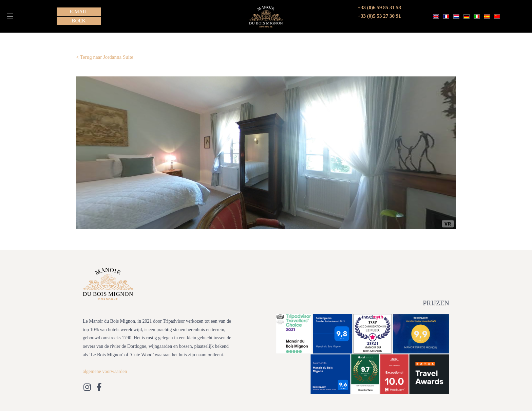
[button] (10, 16)
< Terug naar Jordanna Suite (105, 57)
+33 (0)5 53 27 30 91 (379, 16)
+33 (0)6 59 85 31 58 (379, 7)
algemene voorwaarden (105, 371)
